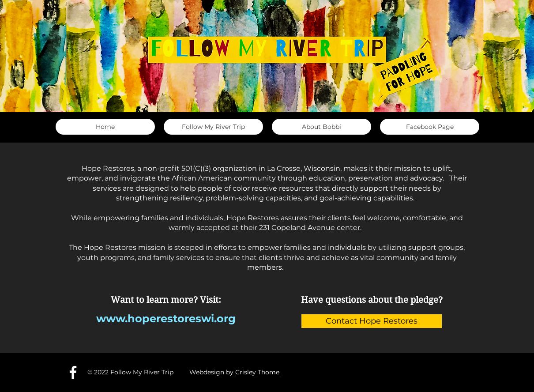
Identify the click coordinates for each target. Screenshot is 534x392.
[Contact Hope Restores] (372, 321)
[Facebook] (73, 372)
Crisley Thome (257, 372)
